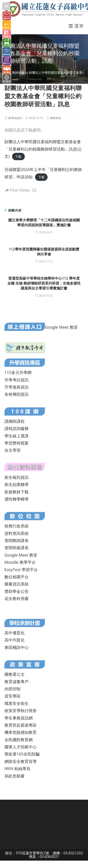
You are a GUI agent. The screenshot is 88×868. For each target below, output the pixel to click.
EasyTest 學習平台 (21, 570)
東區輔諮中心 (17, 647)
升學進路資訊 (17, 387)
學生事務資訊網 (19, 718)
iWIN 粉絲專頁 (17, 769)
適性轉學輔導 (17, 499)
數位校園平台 (17, 577)
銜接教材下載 (17, 492)
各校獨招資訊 (17, 394)
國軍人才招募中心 (21, 747)
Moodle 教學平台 (20, 562)
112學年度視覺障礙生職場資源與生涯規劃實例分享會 (44, 252)
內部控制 (13, 689)
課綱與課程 (15, 421)
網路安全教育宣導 (21, 761)
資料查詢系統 (17, 533)
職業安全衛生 (17, 703)
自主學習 (13, 450)
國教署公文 (15, 674)
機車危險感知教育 (21, 732)
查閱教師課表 (17, 540)
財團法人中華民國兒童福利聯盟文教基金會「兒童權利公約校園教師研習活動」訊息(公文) (43, 149)
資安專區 (13, 696)
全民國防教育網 (19, 740)
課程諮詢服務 (17, 428)
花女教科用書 (17, 598)
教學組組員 (15, 118)
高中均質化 (15, 640)
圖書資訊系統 (17, 584)
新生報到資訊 (17, 477)
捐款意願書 (15, 776)
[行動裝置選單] (76, 26)
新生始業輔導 (17, 484)
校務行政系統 (17, 526)
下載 (18, 157)
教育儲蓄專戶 (17, 682)
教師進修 (56, 118)
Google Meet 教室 (61, 327)
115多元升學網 (18, 372)
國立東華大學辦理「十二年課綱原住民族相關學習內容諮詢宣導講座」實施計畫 (44, 222)
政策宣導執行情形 (21, 710)
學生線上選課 (17, 436)
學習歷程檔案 (17, 443)
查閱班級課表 (17, 548)
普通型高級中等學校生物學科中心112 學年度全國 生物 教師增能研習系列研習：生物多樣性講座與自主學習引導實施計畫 (44, 283)
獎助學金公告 (17, 591)
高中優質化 (15, 633)
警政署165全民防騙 (22, 754)
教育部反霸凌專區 (21, 725)
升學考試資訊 (17, 380)
